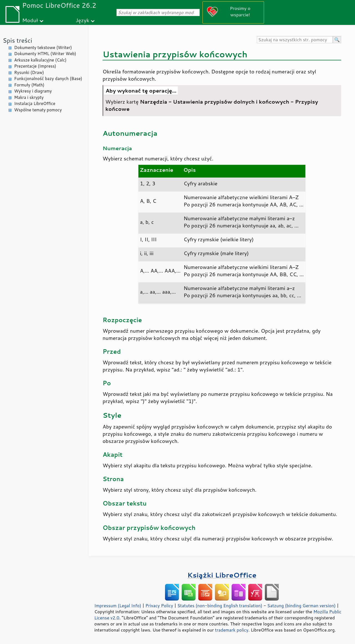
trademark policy (232, 630)
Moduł (30, 20)
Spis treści (17, 40)
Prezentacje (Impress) (35, 66)
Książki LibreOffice (222, 575)
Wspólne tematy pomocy (38, 110)
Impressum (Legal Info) (118, 605)
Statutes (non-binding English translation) (220, 605)
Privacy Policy (159, 605)
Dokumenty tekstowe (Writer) (43, 48)
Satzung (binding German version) (302, 605)
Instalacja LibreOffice (35, 103)
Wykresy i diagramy (33, 91)
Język (83, 20)
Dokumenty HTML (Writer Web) (45, 54)
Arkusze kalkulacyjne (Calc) (40, 60)
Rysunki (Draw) (29, 72)
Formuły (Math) (29, 85)
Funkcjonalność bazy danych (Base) (48, 79)
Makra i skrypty (29, 97)
